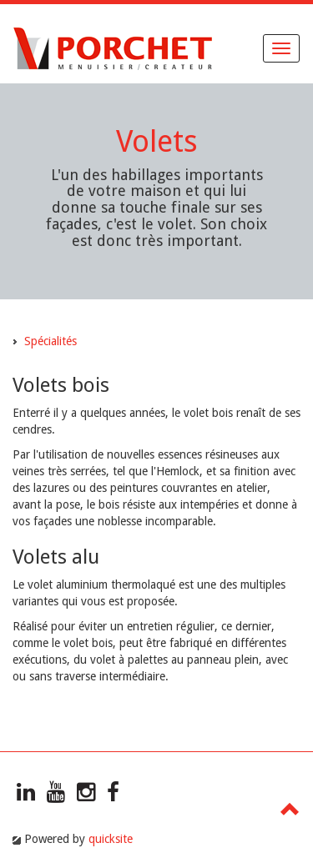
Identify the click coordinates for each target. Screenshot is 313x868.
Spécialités (50, 341)
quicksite (111, 839)
